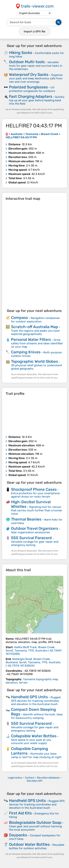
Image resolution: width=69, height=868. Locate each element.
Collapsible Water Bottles (34, 736)
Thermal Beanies (26, 519)
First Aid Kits (20, 813)
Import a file (34, 31)
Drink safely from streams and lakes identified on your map (37, 343)
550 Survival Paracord (31, 538)
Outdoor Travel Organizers (35, 528)
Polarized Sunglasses (28, 87)
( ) (34, 651)
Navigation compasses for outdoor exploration (35, 320)
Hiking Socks (21, 53)
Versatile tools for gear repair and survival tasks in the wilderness (36, 66)
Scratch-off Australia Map (35, 327)
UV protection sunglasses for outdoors (32, 89)
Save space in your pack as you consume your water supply (31, 742)
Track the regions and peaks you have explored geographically (35, 332)
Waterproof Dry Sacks (29, 74)
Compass (20, 318)
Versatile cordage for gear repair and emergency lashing (35, 543)
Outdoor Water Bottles (29, 844)
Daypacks (18, 835)
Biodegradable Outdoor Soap (35, 822)
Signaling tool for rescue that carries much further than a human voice (37, 510)
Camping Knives (26, 352)
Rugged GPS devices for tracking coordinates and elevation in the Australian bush (36, 701)
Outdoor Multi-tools (27, 62)
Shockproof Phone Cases (34, 489)
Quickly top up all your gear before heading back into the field (37, 100)
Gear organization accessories (31, 532)
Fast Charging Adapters (31, 96)
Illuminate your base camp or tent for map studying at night (36, 755)
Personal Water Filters (31, 339)
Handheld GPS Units (29, 697)
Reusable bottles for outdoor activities (37, 847)
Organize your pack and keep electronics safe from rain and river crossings (36, 78)
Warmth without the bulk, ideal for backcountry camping (37, 716)
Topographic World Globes (34, 361)
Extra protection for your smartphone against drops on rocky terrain (35, 495)
